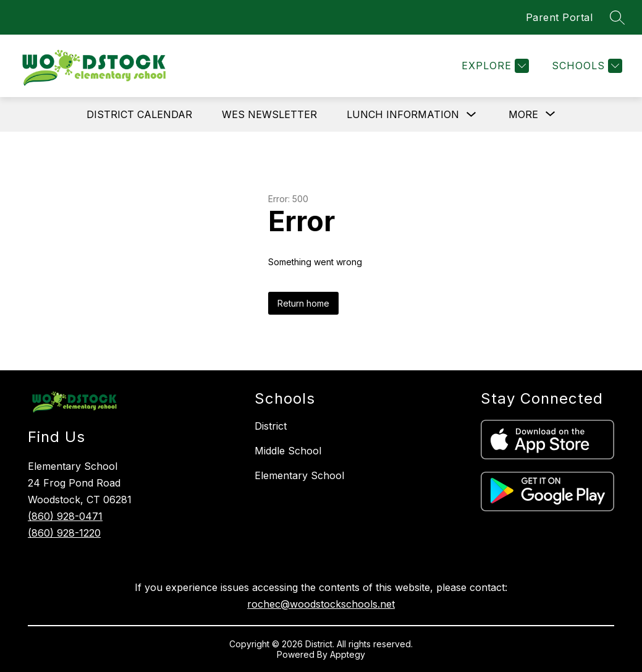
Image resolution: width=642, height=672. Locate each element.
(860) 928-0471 (65, 516)
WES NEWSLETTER (269, 114)
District (271, 426)
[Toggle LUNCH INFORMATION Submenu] (471, 115)
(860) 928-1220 (64, 533)
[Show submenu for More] (523, 114)
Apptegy (348, 654)
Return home (303, 303)
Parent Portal (560, 17)
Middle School (288, 451)
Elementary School (299, 475)
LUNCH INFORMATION (403, 114)
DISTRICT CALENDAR (139, 114)
